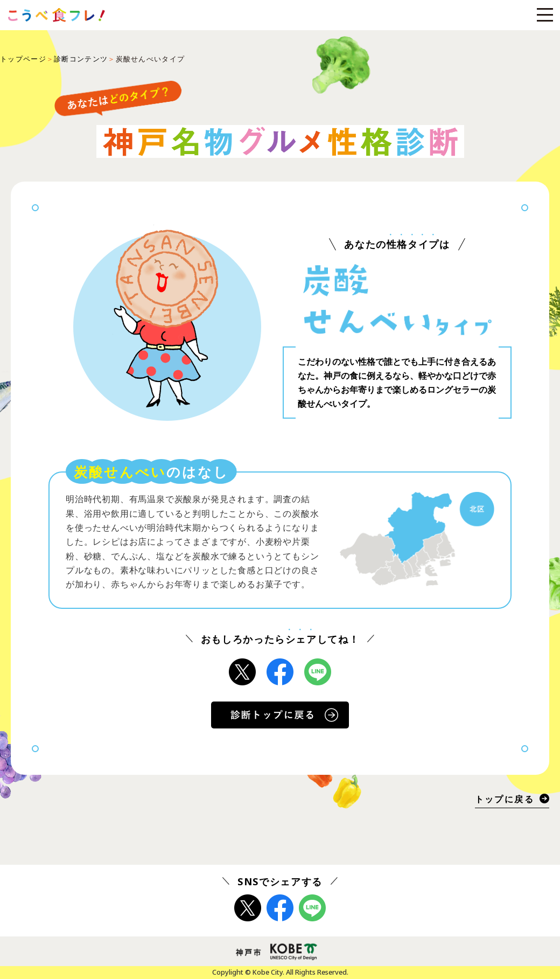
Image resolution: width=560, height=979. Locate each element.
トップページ (23, 59)
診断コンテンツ (81, 59)
